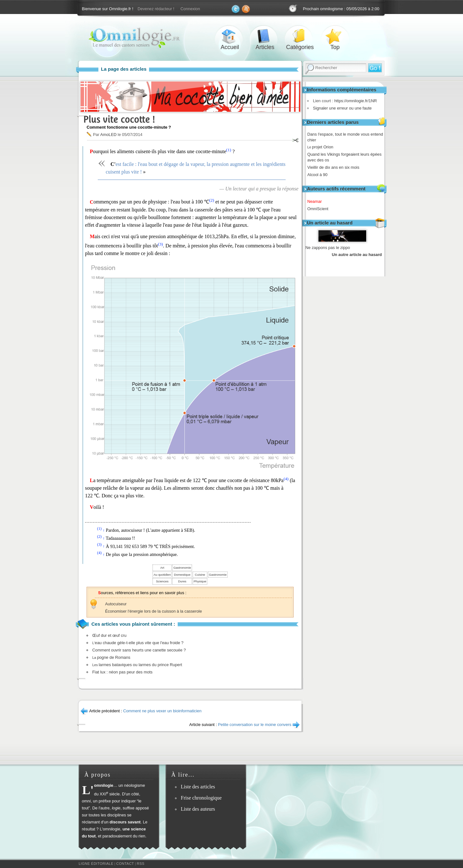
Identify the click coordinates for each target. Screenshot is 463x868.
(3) (160, 244)
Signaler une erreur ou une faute (341, 108)
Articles (265, 36)
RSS (141, 864)
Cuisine (200, 575)
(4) (286, 479)
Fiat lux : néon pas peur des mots (122, 672)
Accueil (230, 36)
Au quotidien (162, 575)
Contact (125, 864)
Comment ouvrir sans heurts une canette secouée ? (139, 650)
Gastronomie (182, 568)
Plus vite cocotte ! (119, 119)
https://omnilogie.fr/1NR (354, 101)
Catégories (300, 36)
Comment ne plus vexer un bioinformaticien (162, 711)
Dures (182, 581)
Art (162, 568)
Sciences (162, 581)
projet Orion (323, 147)
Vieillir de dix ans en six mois (335, 167)
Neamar (317, 201)
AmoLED (108, 135)
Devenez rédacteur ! (156, 9)
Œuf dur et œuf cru (109, 635)
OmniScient (320, 209)
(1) (229, 150)
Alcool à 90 (320, 175)
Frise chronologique (201, 798)
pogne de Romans (111, 657)
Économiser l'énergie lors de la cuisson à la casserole (153, 611)
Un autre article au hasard (357, 255)
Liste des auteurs (198, 809)
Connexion (190, 9)
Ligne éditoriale (96, 864)
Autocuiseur (116, 604)
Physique (200, 581)
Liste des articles (198, 787)
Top (335, 36)
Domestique (182, 575)
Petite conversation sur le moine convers (255, 725)
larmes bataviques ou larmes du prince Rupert (137, 665)
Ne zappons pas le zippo (328, 248)
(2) (212, 200)
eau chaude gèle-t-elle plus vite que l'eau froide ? (138, 643)
